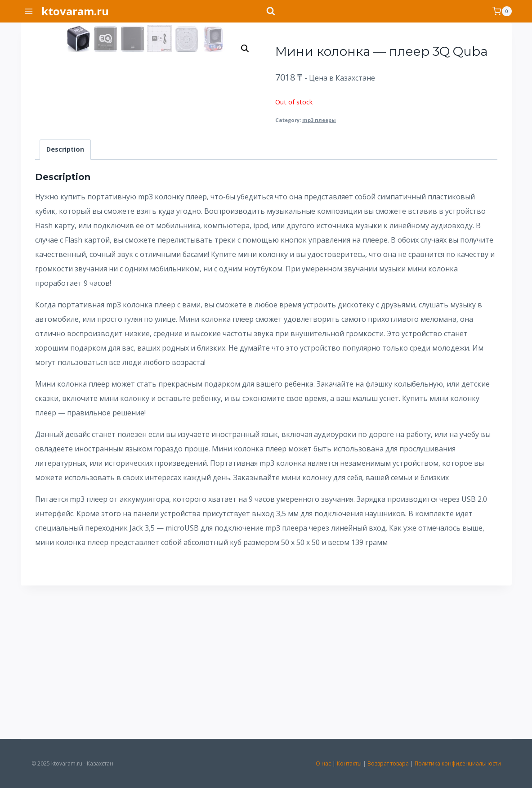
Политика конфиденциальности (458, 763)
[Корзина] (502, 11)
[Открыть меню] (29, 11)
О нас (323, 763)
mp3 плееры (319, 120)
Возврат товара (388, 763)
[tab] (65, 303)
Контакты (349, 763)
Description (65, 303)
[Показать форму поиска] (266, 11)
